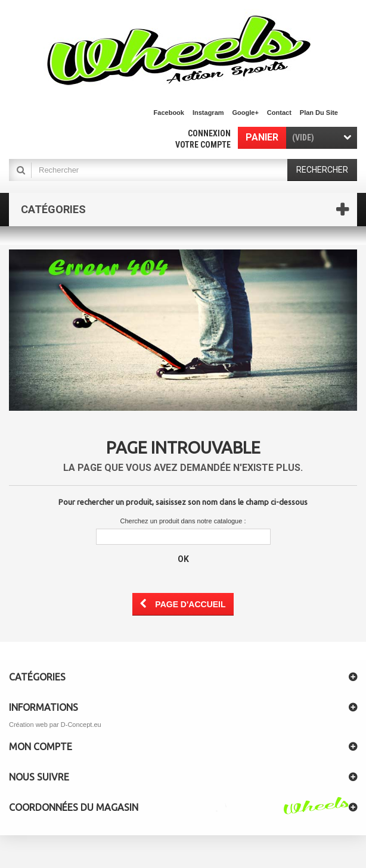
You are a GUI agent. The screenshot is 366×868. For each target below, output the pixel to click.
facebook (169, 113)
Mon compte (41, 747)
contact (279, 113)
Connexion (209, 133)
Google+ (246, 113)
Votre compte (203, 145)
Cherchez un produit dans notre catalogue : (183, 521)
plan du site (319, 113)
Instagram (208, 113)
